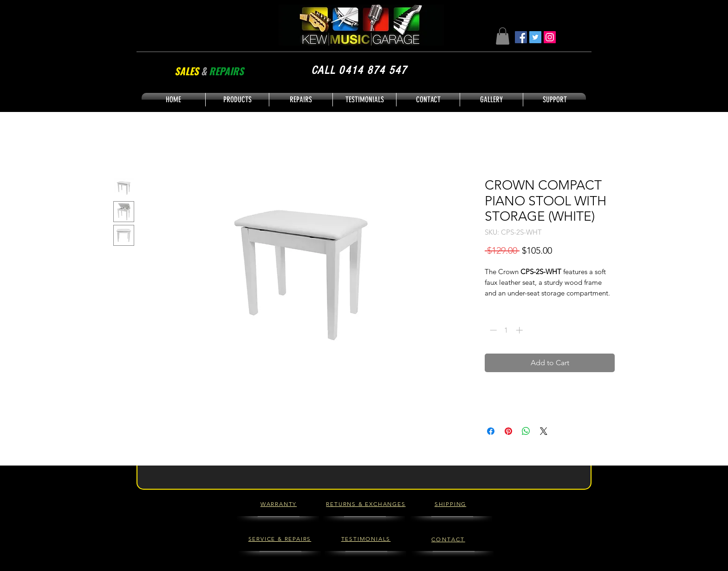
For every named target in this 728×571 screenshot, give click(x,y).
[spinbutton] (506, 330)
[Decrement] (492, 330)
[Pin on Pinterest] (508, 431)
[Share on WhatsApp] (526, 431)
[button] (503, 36)
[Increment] (520, 330)
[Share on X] (544, 431)
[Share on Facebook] (491, 431)
